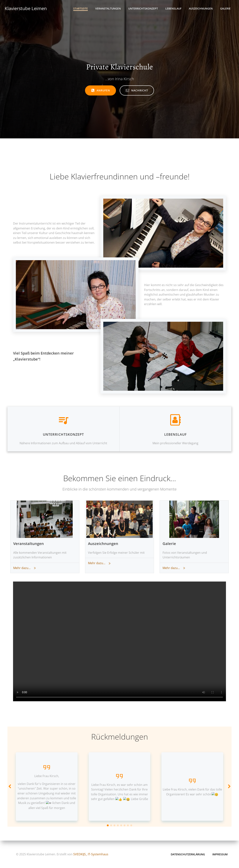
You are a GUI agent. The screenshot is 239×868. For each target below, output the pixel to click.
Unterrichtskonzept (143, 8)
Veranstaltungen (108, 8)
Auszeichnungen (201, 8)
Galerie (225, 8)
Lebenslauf (173, 8)
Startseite (81, 8)
